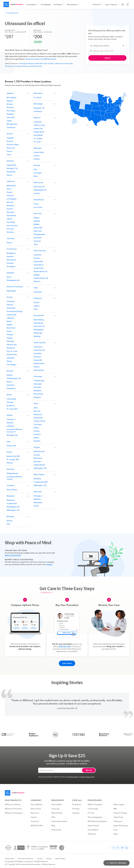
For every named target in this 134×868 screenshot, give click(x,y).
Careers (34, 816)
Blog (53, 825)
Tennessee (38, 376)
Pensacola (11, 348)
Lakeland (10, 318)
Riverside (10, 212)
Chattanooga (39, 381)
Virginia (37, 447)
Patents (49, 858)
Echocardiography (95, 816)
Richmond (38, 458)
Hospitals (76, 812)
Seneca (37, 367)
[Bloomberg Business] (104, 734)
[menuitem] (32, 5)
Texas (36, 404)
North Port (11, 328)
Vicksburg (38, 111)
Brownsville (38, 418)
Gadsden (10, 114)
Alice (36, 408)
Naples (9, 325)
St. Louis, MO (12, 409)
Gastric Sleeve (93, 825)
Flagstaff (10, 138)
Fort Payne (11, 111)
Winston (37, 281)
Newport (37, 397)
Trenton (37, 193)
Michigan (10, 517)
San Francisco (12, 226)
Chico (9, 189)
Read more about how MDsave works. (41, 59)
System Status (60, 858)
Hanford (10, 196)
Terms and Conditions (26, 858)
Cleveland (38, 292)
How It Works (57, 804)
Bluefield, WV (39, 452)
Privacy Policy (74, 776)
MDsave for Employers (14, 812)
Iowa (9, 441)
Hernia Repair (93, 829)
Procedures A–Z (11, 13)
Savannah (10, 385)
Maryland (10, 496)
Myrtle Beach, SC (41, 271)
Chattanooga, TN (14, 378)
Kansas (9, 452)
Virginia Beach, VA (41, 278)
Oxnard (10, 209)
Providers (76, 808)
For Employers (46, 5)
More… (117, 833)
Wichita (10, 463)
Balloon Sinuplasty (95, 804)
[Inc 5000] (55, 734)
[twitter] (122, 847)
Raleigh (37, 275)
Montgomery (12, 124)
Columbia (38, 122)
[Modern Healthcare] (34, 734)
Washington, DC (13, 510)
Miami (9, 321)
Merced (10, 202)
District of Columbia (15, 287)
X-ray (116, 829)
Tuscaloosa (11, 127)
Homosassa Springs (15, 311)
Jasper (9, 121)
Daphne (10, 101)
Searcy (9, 175)
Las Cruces (38, 207)
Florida (9, 297)
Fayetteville (11, 165)
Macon (9, 382)
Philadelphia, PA (13, 280)
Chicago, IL (11, 419)
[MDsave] (13, 4)
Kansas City (38, 129)
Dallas (36, 428)
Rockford (10, 406)
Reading (37, 336)
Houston (37, 434)
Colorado (10, 238)
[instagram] (118, 847)
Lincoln (37, 156)
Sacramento (11, 216)
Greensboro (39, 265)
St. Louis (37, 142)
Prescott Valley (13, 145)
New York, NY (39, 187)
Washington (11, 291)
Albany (36, 218)
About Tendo (36, 808)
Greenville (38, 360)
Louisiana (10, 485)
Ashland (37, 221)
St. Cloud (37, 98)
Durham (37, 258)
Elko (35, 170)
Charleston (38, 347)
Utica (36, 244)
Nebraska (38, 148)
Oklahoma (38, 298)
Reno (36, 176)
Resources (35, 812)
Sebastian (11, 358)
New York (38, 214)
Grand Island (39, 152)
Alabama (10, 93)
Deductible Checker (59, 820)
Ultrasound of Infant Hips (64, 63)
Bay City (37, 411)
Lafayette (10, 426)
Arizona (10, 134)
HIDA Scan (92, 833)
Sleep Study (118, 816)
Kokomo (10, 423)
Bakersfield (11, 186)
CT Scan (91, 812)
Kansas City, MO (13, 456)
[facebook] (113, 847)
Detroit (10, 521)
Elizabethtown (12, 473)
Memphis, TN (12, 168)
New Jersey (38, 183)
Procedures (77, 804)
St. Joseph (38, 139)
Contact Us (35, 820)
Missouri (37, 118)
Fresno (9, 192)
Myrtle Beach (39, 363)
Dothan (10, 104)
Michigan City (12, 435)
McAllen (37, 441)
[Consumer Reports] (8, 734)
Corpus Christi (39, 421)
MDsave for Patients (13, 804)
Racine (36, 506)
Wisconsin (38, 492)
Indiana (10, 415)
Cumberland (12, 504)
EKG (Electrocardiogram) (97, 820)
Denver (10, 243)
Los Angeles (12, 199)
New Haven (11, 260)
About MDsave (37, 804)
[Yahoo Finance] (128, 734)
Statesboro (11, 388)
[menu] (56, 4)
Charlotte (38, 255)
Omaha (37, 159)
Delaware (10, 273)
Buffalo (37, 224)
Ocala (9, 331)
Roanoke (37, 462)
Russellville (11, 172)
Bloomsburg (39, 320)
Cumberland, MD (41, 482)
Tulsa (36, 309)
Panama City (12, 345)
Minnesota (38, 93)
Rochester (38, 238)
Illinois (9, 395)
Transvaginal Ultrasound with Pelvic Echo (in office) (36, 63)
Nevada (37, 165)
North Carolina (40, 251)
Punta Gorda (12, 355)
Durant (36, 303)
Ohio (36, 288)
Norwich (10, 263)
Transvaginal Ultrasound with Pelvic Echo (28, 66)
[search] (123, 5)
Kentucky (10, 469)
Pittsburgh (38, 333)
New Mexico (39, 200)
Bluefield (37, 479)
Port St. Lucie (12, 351)
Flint (8, 524)
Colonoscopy (93, 808)
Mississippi (38, 104)
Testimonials (56, 829)
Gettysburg (38, 323)
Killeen (36, 438)
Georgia (10, 371)
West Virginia (39, 475)
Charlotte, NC (39, 350)
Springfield (38, 135)
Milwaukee (38, 503)
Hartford (10, 257)
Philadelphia (39, 330)
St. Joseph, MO (13, 460)
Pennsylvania (39, 315)
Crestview (11, 301)
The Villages (11, 365)
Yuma (9, 155)
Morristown (38, 394)
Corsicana (38, 424)
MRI (115, 808)
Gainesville (11, 308)
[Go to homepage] (15, 792)
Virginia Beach (39, 465)
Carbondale (11, 399)
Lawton (37, 306)
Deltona (10, 305)
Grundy (37, 455)
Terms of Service (86, 776)
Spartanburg (39, 370)
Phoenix (10, 141)
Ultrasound (9, 66)
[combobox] (109, 46)
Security (40, 858)
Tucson (9, 151)
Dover (9, 277)
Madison (37, 499)
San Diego (11, 222)
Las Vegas (38, 173)
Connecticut (12, 249)
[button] (123, 46)
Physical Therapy (120, 812)
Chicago (10, 402)
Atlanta (10, 375)
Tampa (9, 361)
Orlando (10, 335)
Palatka (9, 338)
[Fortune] (79, 734)
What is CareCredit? (13, 555)
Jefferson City (39, 125)
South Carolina (40, 343)
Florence (10, 107)
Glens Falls (38, 228)
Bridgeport (11, 253)
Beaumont (38, 414)
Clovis (36, 204)
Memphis (37, 391)
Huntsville (11, 117)
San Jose (10, 229)
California (10, 181)
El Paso (37, 431)
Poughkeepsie (39, 234)
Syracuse (37, 241)
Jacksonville (11, 315)
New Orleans (12, 490)
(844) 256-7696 (65, 646)
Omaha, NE (11, 446)
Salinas (9, 219)
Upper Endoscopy (121, 825)
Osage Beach (39, 132)
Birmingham (12, 98)
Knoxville (37, 387)
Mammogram (119, 804)
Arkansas (10, 161)
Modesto (10, 206)
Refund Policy (57, 812)
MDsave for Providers (13, 808)
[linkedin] (127, 847)
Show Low (11, 148)
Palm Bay (10, 341)
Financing (55, 808)
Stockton (10, 232)
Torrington (11, 267)
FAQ (53, 816)
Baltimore (11, 500)
